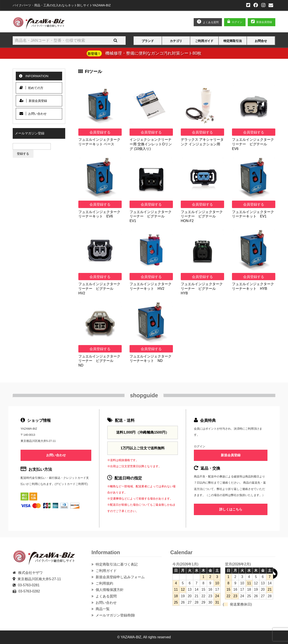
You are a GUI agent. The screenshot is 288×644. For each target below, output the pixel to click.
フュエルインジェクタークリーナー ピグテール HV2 (99, 288)
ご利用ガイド (204, 41)
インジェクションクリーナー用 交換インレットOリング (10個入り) (151, 144)
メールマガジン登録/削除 (115, 615)
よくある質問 (106, 596)
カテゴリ (176, 41)
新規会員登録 (33, 101)
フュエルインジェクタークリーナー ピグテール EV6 (253, 144)
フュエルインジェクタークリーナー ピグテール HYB (202, 288)
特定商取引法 (233, 41)
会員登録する (100, 132)
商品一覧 (103, 609)
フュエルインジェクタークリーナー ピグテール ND (99, 361)
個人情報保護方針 (110, 590)
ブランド (148, 41)
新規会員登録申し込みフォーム (120, 577)
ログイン (237, 22)
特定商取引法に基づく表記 (117, 564)
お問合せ (261, 41)
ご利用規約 (104, 583)
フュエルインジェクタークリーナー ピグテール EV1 (151, 216)
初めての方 (31, 88)
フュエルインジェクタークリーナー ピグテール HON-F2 (202, 216)
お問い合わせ (33, 114)
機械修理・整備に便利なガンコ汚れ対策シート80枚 (144, 53)
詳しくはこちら (231, 509)
